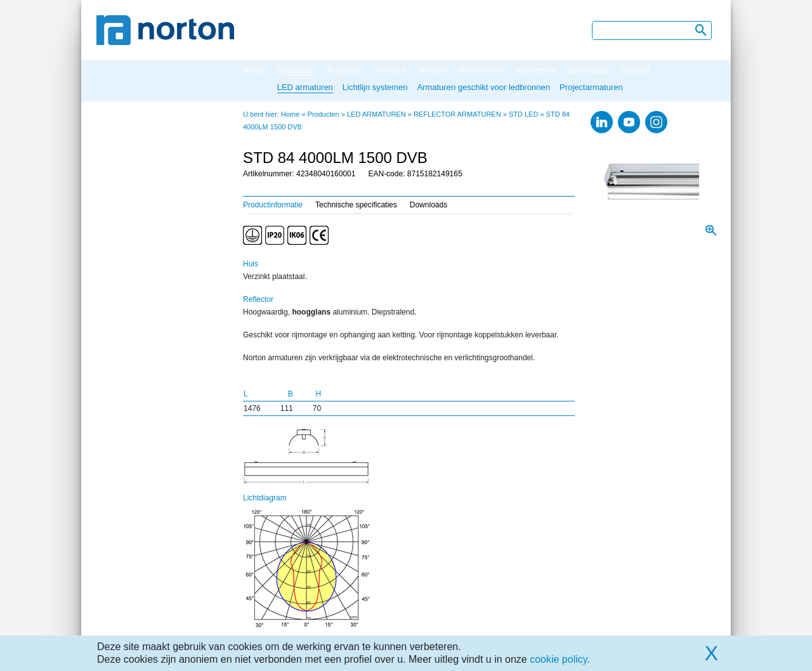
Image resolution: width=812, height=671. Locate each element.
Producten (296, 70)
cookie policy (558, 659)
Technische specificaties (356, 205)
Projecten (345, 70)
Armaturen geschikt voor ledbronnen (483, 87)
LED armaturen (305, 87)
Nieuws (432, 70)
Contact (635, 70)
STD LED (523, 114)
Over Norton (481, 70)
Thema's (390, 70)
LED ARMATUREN (377, 114)
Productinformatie (273, 205)
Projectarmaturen (591, 87)
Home (253, 70)
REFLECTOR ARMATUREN (457, 114)
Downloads (588, 70)
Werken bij (536, 70)
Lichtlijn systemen (375, 87)
